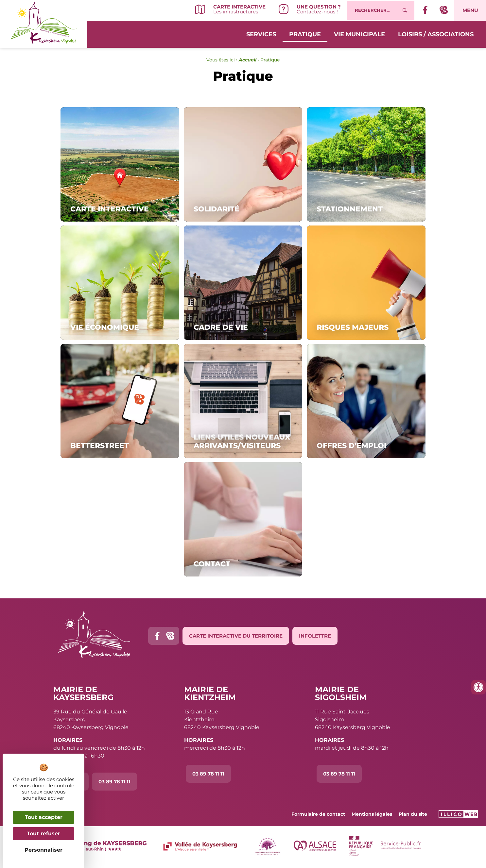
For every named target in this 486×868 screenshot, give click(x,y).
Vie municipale (359, 33)
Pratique (305, 33)
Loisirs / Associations (436, 33)
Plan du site (413, 814)
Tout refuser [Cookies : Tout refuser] (43, 834)
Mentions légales (372, 814)
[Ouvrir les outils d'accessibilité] (478, 687)
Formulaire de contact (318, 814)
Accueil (248, 60)
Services (261, 33)
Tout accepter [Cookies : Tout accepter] (44, 817)
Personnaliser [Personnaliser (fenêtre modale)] (43, 850)
